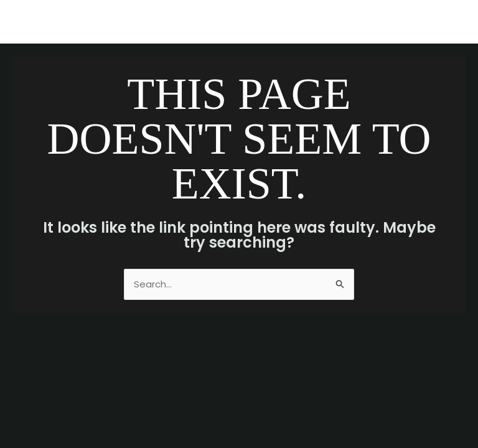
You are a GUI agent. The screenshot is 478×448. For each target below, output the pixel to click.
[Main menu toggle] (453, 22)
